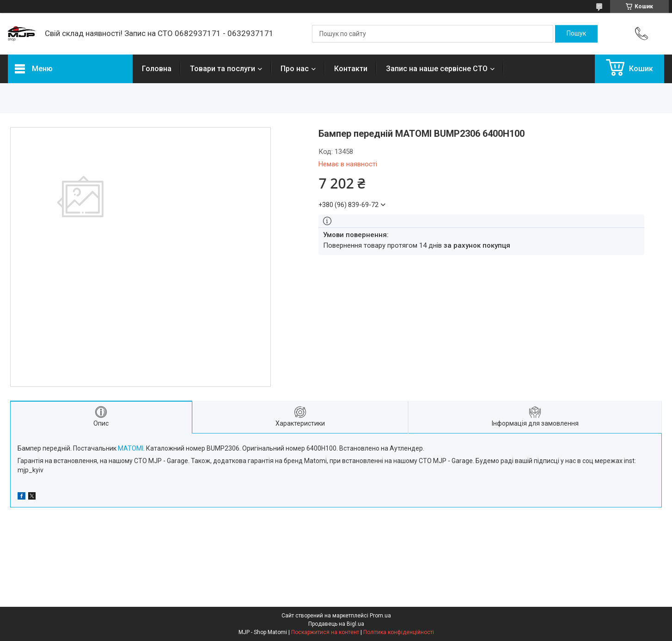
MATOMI (131, 448)
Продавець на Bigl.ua (336, 624)
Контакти (351, 69)
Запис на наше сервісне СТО (437, 69)
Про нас (295, 69)
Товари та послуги (223, 69)
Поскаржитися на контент (325, 632)
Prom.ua (380, 616)
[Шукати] (576, 34)
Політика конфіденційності (399, 632)
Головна (157, 69)
